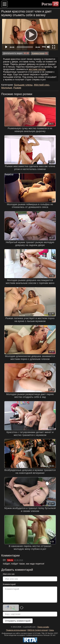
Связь (51, 630)
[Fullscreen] (54, 47)
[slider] (25, 47)
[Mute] (48, 47)
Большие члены (23, 85)
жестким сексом (37, 69)
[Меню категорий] (4, 4)
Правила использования (16, 630)
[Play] (30, 35)
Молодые (7, 88)
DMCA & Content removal (38, 630)
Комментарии (38, 53)
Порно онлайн (43, 627)
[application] (30, 35)
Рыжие (17, 88)
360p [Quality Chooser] (44, 47)
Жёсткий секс (42, 85)
